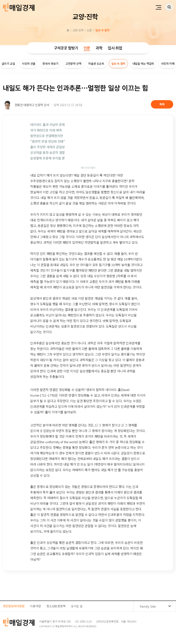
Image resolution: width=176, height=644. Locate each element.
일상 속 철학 (118, 63)
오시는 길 (77, 606)
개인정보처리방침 (14, 606)
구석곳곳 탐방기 (66, 48)
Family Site (148, 606)
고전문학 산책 (73, 63)
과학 (99, 48)
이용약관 (35, 606)
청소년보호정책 (56, 606)
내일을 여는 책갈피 (143, 63)
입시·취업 (115, 48)
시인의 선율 (29, 63)
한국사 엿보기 (50, 63)
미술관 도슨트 (96, 63)
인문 (87, 48)
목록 (162, 104)
